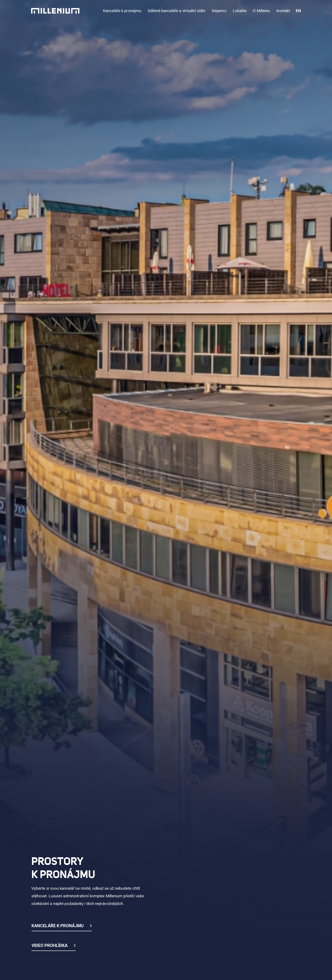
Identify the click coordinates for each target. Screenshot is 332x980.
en (298, 11)
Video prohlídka (50, 945)
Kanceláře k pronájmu (58, 926)
